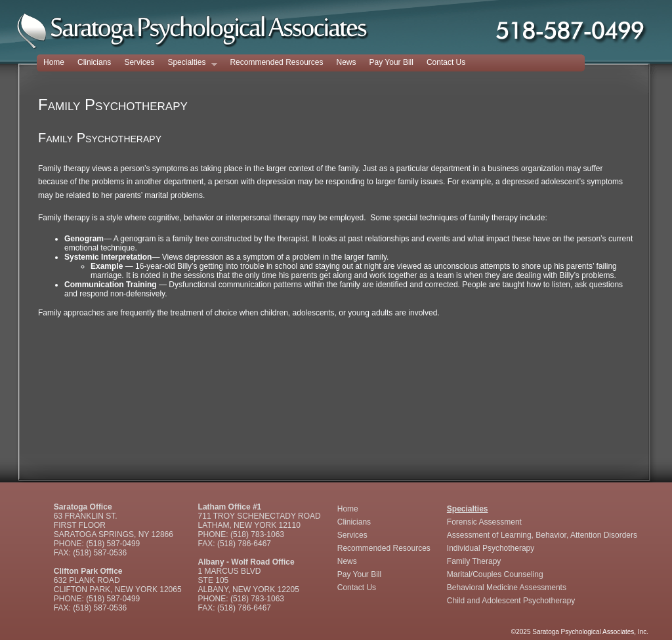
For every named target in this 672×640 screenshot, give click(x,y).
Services (139, 62)
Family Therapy (474, 561)
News (346, 62)
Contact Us (446, 62)
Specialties (189, 64)
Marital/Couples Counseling (495, 574)
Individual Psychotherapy (491, 548)
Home (54, 62)
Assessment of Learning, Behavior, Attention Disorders (542, 535)
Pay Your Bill (391, 62)
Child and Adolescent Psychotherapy (511, 601)
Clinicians (94, 62)
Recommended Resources (276, 62)
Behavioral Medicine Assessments (507, 588)
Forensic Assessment (484, 522)
